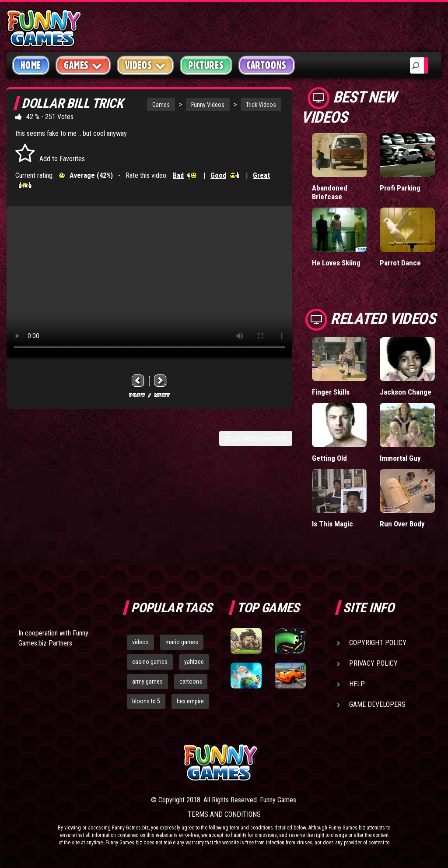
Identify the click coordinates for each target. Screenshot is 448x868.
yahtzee (194, 662)
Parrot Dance (400, 263)
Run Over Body (402, 524)
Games (161, 105)
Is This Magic (332, 524)
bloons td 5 (146, 701)
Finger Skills (331, 392)
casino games (150, 662)
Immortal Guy (400, 458)
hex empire (190, 701)
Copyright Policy (378, 643)
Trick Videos (261, 105)
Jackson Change (406, 392)
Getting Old (329, 458)
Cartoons (267, 65)
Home (31, 65)
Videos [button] (145, 65)
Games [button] (83, 65)
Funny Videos (208, 105)
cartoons (191, 681)
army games (147, 681)
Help (357, 684)
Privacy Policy (373, 663)
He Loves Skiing (336, 263)
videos (140, 642)
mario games (182, 642)
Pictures (206, 65)
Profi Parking (400, 188)
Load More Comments (256, 438)
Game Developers (377, 704)
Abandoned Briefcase (330, 192)
